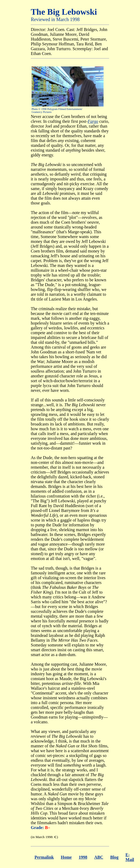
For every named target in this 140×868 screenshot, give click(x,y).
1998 (83, 857)
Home (66, 857)
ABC (99, 857)
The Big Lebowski (64, 12)
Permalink (44, 857)
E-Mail (130, 857)
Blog (114, 857)
